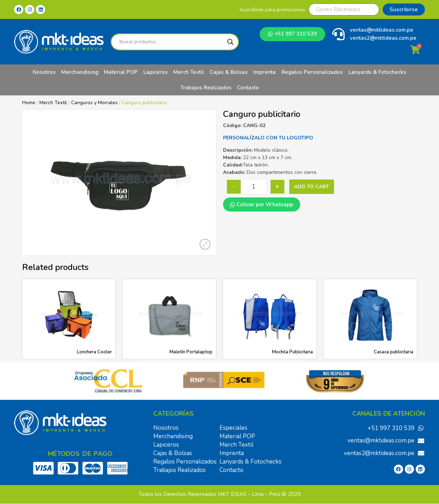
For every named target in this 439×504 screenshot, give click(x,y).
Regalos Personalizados (312, 72)
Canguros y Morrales (94, 103)
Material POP (121, 72)
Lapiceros (156, 72)
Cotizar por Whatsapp (262, 204)
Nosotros (44, 72)
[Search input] (171, 42)
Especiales (233, 428)
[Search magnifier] (230, 42)
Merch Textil (189, 72)
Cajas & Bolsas (229, 72)
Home (29, 103)
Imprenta (265, 72)
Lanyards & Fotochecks (377, 72)
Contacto (248, 88)
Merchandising (80, 72)
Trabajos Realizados (206, 88)
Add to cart (312, 187)
